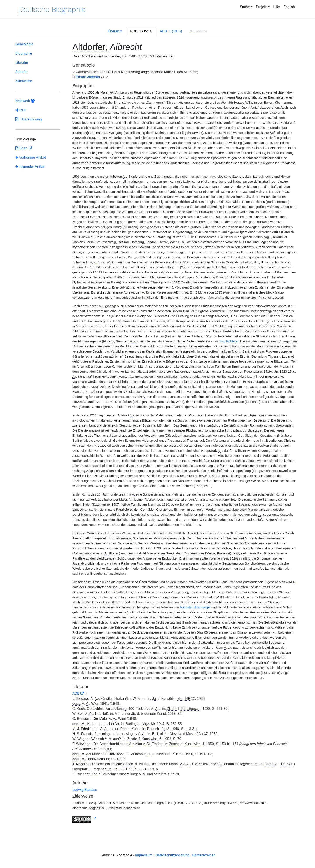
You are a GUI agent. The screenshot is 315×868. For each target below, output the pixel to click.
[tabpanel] (157, 433)
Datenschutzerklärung (172, 855)
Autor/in (21, 72)
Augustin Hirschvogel (195, 607)
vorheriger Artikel (31, 157)
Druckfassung (29, 119)
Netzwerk (25, 101)
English (289, 7)
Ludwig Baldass (85, 790)
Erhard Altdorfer (88, 77)
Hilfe (276, 7)
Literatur (22, 63)
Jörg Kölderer (229, 341)
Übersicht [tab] (115, 31)
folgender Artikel (30, 167)
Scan (22, 148)
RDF (21, 110)
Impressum (144, 855)
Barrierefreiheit (204, 855)
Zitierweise (24, 81)
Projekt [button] (261, 7)
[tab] (141, 31)
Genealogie (24, 44)
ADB (76, 694)
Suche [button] (245, 7)
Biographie (24, 53)
